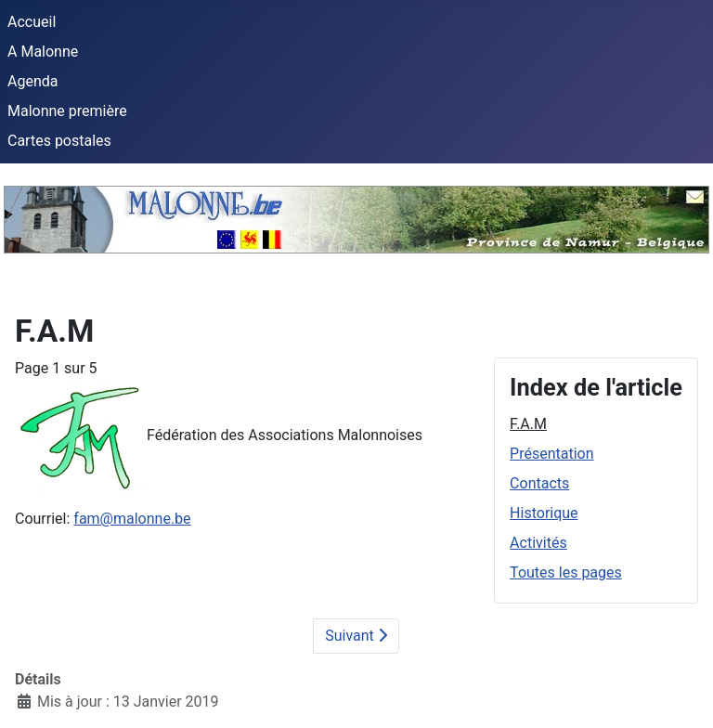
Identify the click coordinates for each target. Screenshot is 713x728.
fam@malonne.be (132, 519)
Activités (538, 543)
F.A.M (528, 424)
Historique (544, 513)
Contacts (539, 483)
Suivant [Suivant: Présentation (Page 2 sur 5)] (356, 636)
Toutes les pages (566, 572)
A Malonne (43, 52)
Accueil (32, 22)
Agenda (32, 81)
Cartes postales (59, 141)
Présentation (551, 454)
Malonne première (67, 111)
